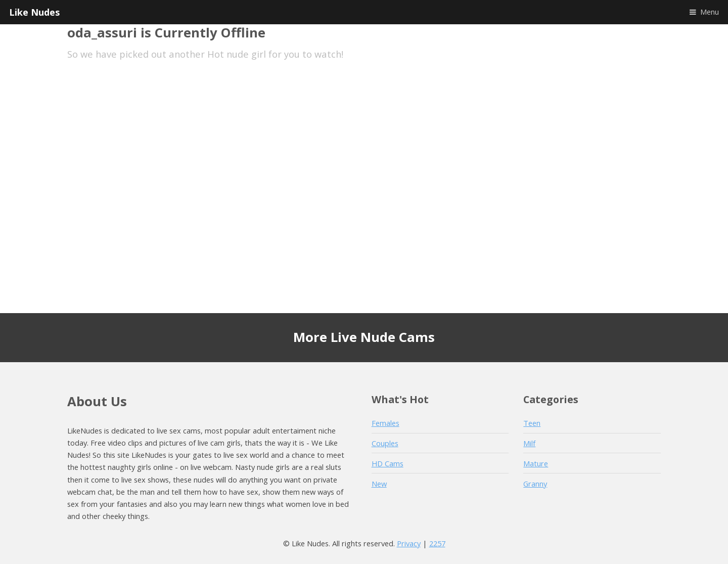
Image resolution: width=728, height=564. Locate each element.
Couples (385, 443)
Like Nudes (34, 12)
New (379, 484)
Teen (532, 423)
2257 (437, 543)
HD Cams (388, 463)
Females (385, 423)
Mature (536, 463)
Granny (535, 484)
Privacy (409, 543)
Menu (710, 12)
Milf (529, 443)
